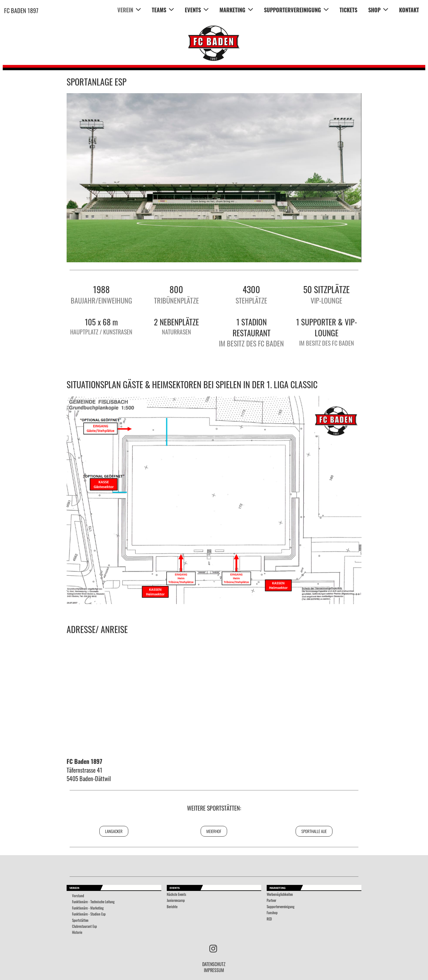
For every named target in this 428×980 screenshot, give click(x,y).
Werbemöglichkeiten (280, 894)
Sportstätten (80, 920)
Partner (271, 900)
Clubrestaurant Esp (84, 926)
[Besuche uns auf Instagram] (213, 948)
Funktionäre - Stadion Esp (89, 914)
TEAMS (163, 10)
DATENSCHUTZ (214, 964)
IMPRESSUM (214, 970)
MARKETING (236, 10)
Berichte (172, 907)
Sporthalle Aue (314, 831)
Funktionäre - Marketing (88, 908)
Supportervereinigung (281, 907)
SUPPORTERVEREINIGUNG (296, 10)
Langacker (114, 831)
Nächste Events (176, 894)
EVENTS (197, 10)
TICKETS (348, 10)
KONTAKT (409, 10)
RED (269, 919)
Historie (77, 932)
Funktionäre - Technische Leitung (93, 902)
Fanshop (272, 913)
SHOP (378, 10)
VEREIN (129, 10)
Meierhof (214, 831)
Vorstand (78, 896)
